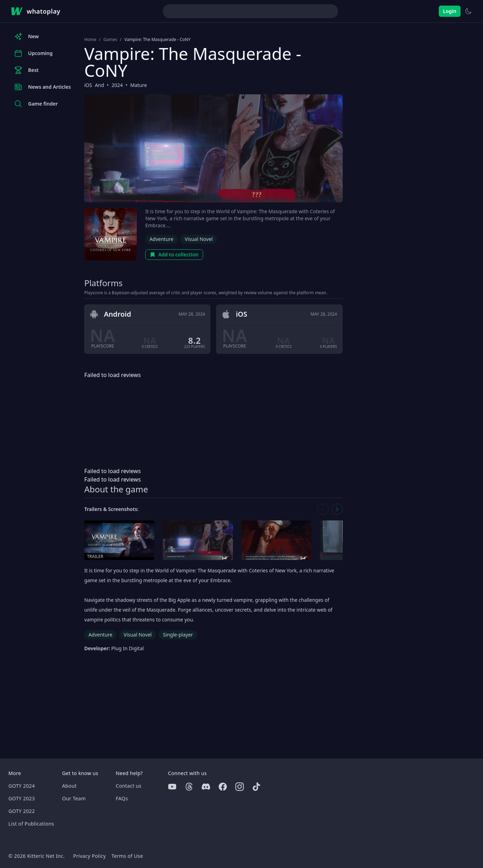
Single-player (178, 635)
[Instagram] (240, 787)
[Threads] (189, 787)
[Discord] (206, 787)
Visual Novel (199, 239)
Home (90, 40)
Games (110, 40)
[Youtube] (172, 787)
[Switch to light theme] (468, 11)
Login (450, 11)
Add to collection (174, 254)
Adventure (161, 239)
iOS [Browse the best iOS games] (88, 85)
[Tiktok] (256, 787)
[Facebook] (223, 787)
